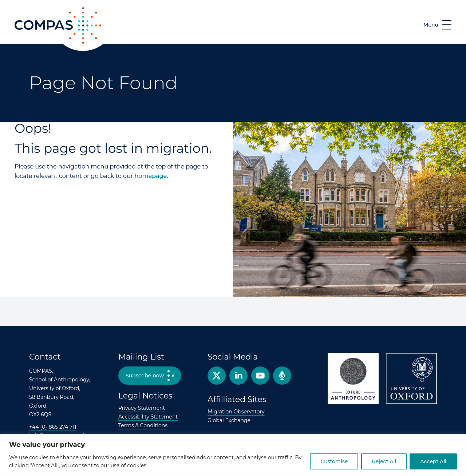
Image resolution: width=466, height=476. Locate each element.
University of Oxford (411, 378)
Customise (334, 461)
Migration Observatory (236, 412)
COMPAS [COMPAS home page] (28, 43)
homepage (151, 176)
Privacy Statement (142, 408)
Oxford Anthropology (353, 378)
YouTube (260, 376)
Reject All (384, 461)
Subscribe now (145, 376)
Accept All (433, 461)
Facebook (238, 376)
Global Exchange (229, 420)
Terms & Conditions (143, 425)
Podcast (282, 376)
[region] (233, 455)
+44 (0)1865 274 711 (53, 427)
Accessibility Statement (148, 417)
